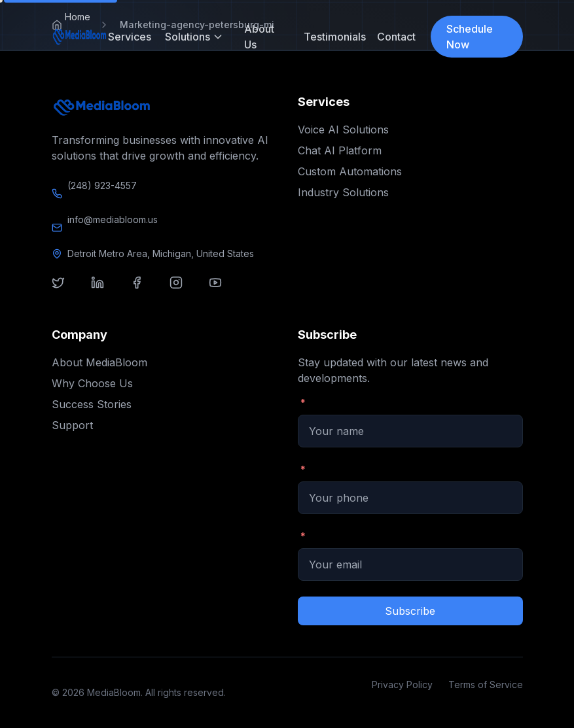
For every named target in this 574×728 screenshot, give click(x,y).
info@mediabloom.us (113, 219)
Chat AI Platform (340, 150)
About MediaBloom (99, 362)
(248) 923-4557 (102, 185)
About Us (259, 37)
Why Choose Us (92, 383)
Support (72, 425)
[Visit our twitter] (66, 290)
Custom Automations (350, 171)
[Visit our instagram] (184, 290)
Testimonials (330, 37)
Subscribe (410, 611)
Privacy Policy (402, 685)
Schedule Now (470, 37)
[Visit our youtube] (223, 290)
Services (126, 37)
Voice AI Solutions (343, 130)
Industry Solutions (343, 192)
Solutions (194, 37)
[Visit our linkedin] (105, 290)
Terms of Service (486, 685)
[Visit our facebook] (145, 290)
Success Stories (92, 404)
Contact (393, 37)
